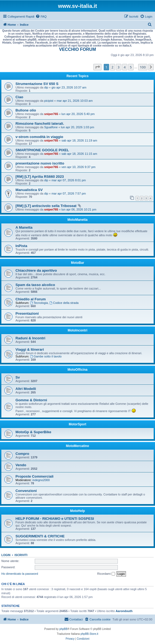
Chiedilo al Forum (31, 299)
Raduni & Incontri (30, 338)
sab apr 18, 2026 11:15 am (79, 154)
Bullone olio (26, 110)
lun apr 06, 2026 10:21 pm (79, 209)
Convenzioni (26, 491)
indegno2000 (41, 480)
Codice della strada (64, 303)
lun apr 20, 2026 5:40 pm (78, 114)
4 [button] (125, 67)
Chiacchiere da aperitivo (36, 270)
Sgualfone (51, 127)
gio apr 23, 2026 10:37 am (69, 87)
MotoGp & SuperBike (33, 432)
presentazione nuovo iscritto (40, 163)
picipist (49, 101)
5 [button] (131, 67)
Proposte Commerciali (34, 476)
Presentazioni (27, 313)
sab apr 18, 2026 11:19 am (79, 140)
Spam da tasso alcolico (35, 285)
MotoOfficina (77, 370)
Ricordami (106, 574)
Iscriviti (21, 555)
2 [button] (113, 67)
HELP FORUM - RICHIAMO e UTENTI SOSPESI (55, 519)
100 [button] (143, 67)
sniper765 (51, 114)
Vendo (21, 465)
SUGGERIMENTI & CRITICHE (40, 536)
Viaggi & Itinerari (30, 349)
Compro (22, 454)
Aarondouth (124, 611)
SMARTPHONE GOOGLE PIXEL (42, 150)
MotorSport (77, 424)
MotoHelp (77, 511)
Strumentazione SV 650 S (37, 84)
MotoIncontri (77, 330)
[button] (97, 67)
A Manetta (24, 227)
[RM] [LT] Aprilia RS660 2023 (40, 177)
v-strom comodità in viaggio (39, 137)
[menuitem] (41, 17)
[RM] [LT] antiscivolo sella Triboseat (46, 206)
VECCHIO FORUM (78, 49)
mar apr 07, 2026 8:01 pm (69, 180)
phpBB (64, 629)
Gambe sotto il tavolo (46, 356)
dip (46, 87)
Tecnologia (39, 303)
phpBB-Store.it (89, 634)
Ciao (19, 97)
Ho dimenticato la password (20, 574)
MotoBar (77, 263)
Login (6, 555)
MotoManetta (78, 220)
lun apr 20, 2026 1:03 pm (78, 127)
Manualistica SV (29, 190)
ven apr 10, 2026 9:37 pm (78, 167)
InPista (21, 246)
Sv (18, 377)
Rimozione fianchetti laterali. (40, 124)
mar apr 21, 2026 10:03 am (75, 101)
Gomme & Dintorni (31, 400)
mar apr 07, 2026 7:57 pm (69, 193)
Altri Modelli (26, 389)
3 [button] (118, 67)
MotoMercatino (77, 446)
